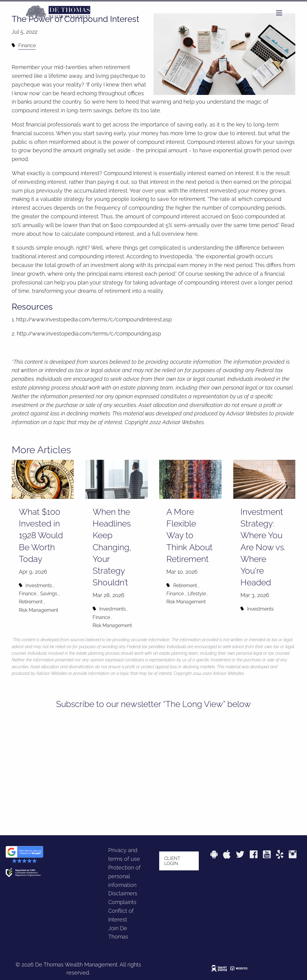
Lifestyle (197, 594)
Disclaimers (123, 893)
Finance (27, 46)
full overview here (175, 234)
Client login (172, 861)
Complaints (122, 902)
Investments (39, 586)
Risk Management (39, 610)
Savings (49, 594)
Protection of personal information (124, 876)
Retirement (31, 602)
